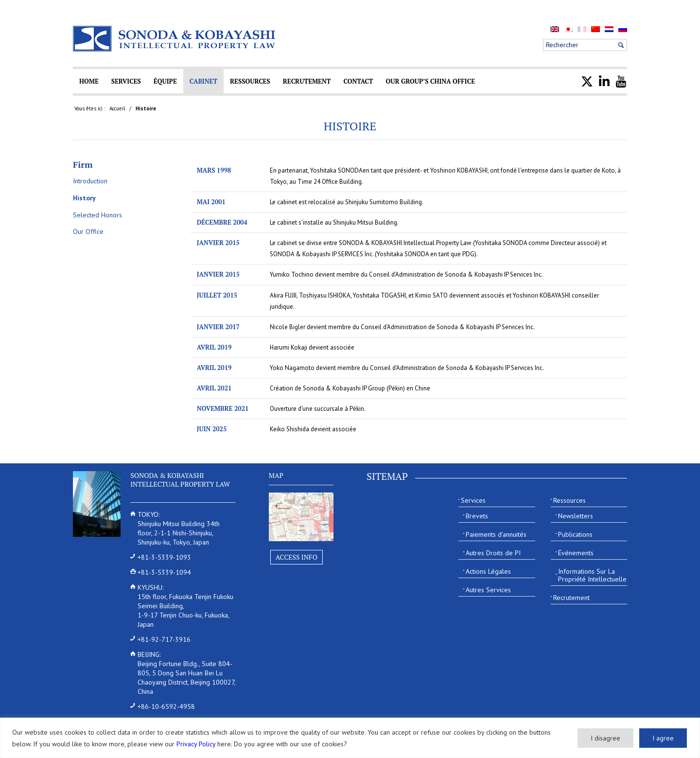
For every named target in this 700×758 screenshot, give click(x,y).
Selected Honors (97, 215)
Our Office (88, 231)
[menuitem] (555, 29)
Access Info (297, 557)
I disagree (605, 738)
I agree (663, 738)
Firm (83, 164)
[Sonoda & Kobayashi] (175, 39)
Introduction (90, 181)
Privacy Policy (196, 744)
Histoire (350, 126)
